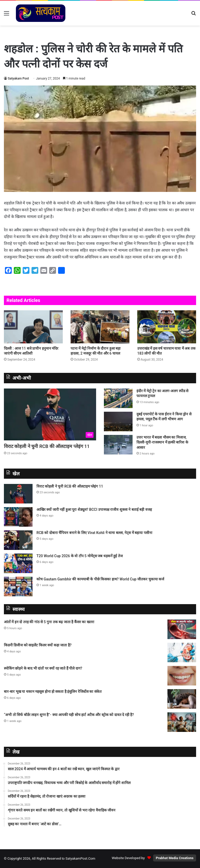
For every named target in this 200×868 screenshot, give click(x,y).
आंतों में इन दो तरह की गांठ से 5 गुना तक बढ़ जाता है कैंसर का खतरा (49, 622)
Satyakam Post (18, 78)
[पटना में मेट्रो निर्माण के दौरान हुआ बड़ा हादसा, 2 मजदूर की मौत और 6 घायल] (100, 327)
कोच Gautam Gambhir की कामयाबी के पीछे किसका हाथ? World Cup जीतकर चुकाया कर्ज (100, 579)
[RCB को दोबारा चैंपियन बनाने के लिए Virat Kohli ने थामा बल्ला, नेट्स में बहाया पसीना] (18, 540)
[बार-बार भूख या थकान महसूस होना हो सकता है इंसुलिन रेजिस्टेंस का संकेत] (182, 699)
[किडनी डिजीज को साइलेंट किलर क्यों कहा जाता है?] (182, 652)
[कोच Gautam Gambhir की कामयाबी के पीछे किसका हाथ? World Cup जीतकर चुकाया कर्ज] (18, 587)
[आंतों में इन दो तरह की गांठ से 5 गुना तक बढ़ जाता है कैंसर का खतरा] (182, 629)
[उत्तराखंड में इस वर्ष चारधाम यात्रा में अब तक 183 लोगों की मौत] (167, 327)
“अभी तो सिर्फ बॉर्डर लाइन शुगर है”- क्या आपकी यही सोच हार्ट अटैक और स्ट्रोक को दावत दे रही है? (69, 715)
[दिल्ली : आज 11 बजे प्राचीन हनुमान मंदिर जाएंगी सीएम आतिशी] (33, 327)
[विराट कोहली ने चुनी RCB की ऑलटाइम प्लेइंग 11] (50, 415)
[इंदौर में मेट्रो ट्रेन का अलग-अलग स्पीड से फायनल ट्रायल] (118, 398)
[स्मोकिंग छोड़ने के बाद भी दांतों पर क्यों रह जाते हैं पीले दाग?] (182, 676)
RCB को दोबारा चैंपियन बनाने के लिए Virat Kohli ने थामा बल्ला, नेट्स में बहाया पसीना (94, 533)
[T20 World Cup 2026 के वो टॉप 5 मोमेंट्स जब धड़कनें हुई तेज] (18, 563)
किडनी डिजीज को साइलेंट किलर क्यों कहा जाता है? (38, 645)
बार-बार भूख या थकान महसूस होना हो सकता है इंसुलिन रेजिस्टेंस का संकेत (53, 691)
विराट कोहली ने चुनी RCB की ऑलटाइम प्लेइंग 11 (47, 446)
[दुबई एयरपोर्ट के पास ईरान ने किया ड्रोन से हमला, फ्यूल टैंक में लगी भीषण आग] (118, 421)
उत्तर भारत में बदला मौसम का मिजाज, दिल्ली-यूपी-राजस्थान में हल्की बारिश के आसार (162, 442)
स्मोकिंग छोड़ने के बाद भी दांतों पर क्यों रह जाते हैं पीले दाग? (43, 668)
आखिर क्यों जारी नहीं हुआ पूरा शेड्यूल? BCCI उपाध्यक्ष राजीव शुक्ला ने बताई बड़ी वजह (94, 509)
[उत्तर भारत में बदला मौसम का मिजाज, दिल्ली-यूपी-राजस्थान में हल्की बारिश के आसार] (118, 445)
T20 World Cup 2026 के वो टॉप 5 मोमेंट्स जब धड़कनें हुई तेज (80, 556)
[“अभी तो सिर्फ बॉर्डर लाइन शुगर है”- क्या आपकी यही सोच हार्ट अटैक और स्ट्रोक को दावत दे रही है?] (182, 722)
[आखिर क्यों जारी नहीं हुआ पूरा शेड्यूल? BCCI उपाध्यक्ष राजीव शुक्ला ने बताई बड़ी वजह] (18, 517)
